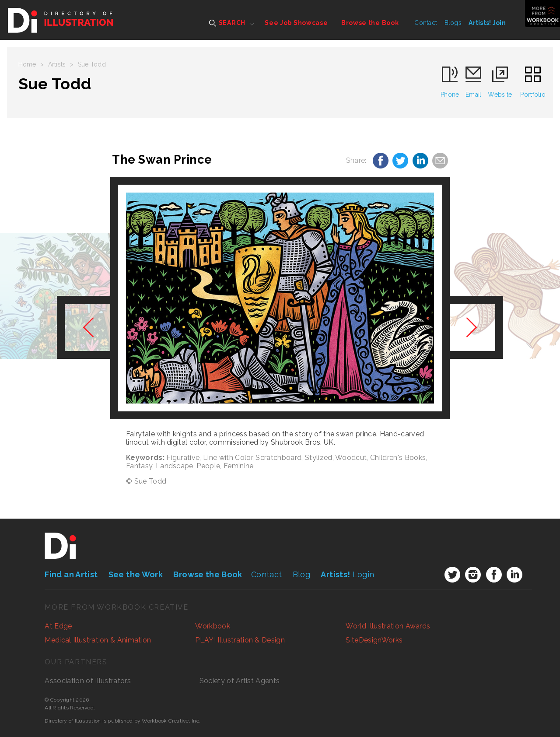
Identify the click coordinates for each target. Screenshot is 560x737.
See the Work (136, 574)
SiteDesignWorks (374, 640)
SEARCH (227, 23)
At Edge (58, 626)
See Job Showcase (296, 23)
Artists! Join (487, 23)
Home (27, 64)
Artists (57, 64)
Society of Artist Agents (240, 681)
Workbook (213, 626)
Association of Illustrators (88, 681)
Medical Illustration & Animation (98, 640)
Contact (426, 23)
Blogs (453, 23)
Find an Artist (71, 574)
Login (347, 574)
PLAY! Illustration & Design (240, 640)
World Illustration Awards (388, 626)
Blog (301, 574)
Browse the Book (370, 23)
